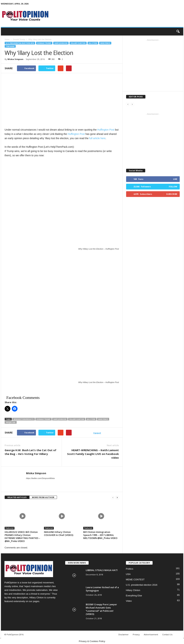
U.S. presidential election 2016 (20, 43)
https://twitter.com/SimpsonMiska (40, 478)
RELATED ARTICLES (17, 497)
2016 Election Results (24, 419)
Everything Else (134, 596)
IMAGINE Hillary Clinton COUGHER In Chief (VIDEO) (59, 533)
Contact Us (167, 634)
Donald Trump (44, 43)
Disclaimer (124, 634)
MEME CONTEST (135, 580)
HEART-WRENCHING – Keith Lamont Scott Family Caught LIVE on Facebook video (93, 454)
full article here (97, 138)
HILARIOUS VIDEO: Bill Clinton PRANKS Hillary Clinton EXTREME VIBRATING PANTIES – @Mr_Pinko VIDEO (22, 537)
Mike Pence (105, 43)
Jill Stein (93, 43)
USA (128, 574)
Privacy (136, 634)
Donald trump (43, 419)
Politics (130, 569)
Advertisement (151, 634)
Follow (173, 187)
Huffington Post (106, 130)
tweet (97, 433)
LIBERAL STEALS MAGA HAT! (102, 570)
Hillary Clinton (78, 43)
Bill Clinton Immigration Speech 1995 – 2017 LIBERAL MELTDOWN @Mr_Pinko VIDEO (100, 535)
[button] (178, 32)
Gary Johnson (61, 43)
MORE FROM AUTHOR (43, 497)
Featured (10, 528)
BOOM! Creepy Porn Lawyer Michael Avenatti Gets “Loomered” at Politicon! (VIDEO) (101, 609)
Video (129, 601)
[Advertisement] (62, 118)
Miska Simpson (15, 59)
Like (175, 179)
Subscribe (172, 194)
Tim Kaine (10, 46)
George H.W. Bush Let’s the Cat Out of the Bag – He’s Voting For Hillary (30, 452)
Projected (11, 422)
